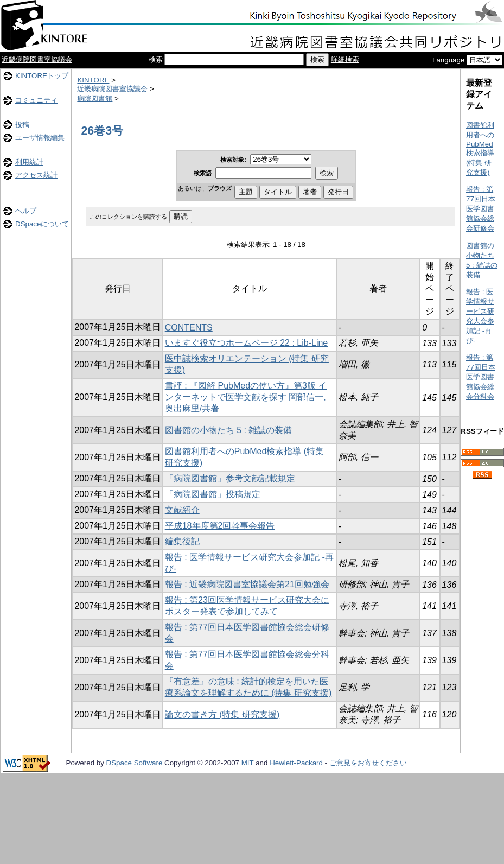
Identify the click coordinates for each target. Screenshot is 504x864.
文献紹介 (182, 510)
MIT (248, 763)
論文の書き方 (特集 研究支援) (222, 714)
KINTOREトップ (42, 76)
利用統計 (29, 162)
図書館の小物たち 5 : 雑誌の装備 (229, 430)
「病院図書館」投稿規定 (213, 494)
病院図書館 (95, 99)
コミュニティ (36, 100)
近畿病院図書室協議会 (37, 59)
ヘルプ (26, 211)
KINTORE (93, 80)
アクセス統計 (36, 175)
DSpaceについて (42, 224)
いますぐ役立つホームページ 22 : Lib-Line (247, 343)
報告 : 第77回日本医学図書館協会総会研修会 (481, 209)
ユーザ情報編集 (40, 138)
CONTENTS (189, 328)
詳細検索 (345, 59)
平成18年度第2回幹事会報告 (220, 526)
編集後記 (182, 541)
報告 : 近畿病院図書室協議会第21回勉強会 (247, 584)
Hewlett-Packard (296, 763)
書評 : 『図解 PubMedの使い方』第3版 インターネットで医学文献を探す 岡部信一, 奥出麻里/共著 (246, 397)
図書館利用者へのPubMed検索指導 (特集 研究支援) (480, 149)
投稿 (22, 125)
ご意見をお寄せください (368, 763)
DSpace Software (135, 763)
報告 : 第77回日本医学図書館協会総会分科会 (481, 377)
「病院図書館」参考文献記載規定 (230, 478)
